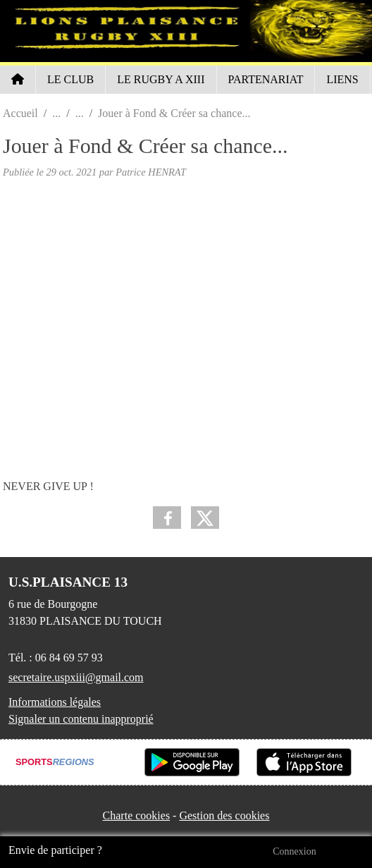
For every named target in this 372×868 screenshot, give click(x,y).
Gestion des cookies (224, 815)
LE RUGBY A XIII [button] (161, 79)
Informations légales (55, 702)
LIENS (342, 79)
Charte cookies (137, 815)
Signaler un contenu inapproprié (81, 719)
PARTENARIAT (266, 79)
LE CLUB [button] (70, 79)
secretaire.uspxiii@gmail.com (76, 677)
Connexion (294, 851)
